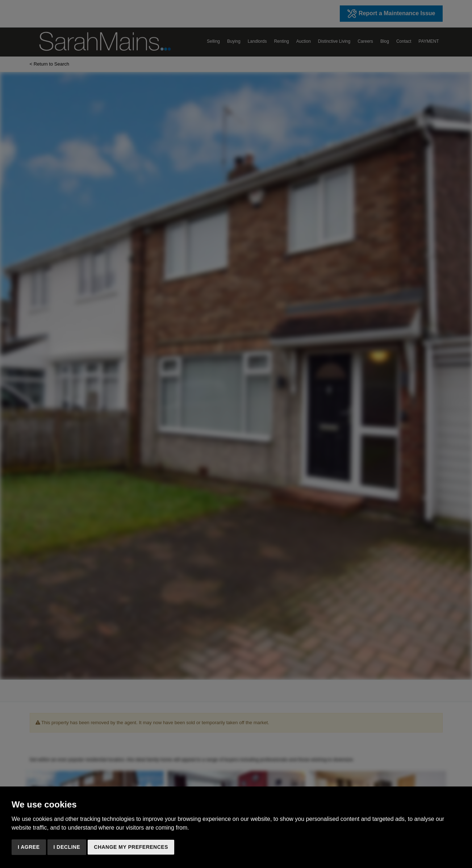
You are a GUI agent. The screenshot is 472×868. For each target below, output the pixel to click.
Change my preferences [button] (131, 847)
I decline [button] (67, 847)
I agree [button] (29, 847)
